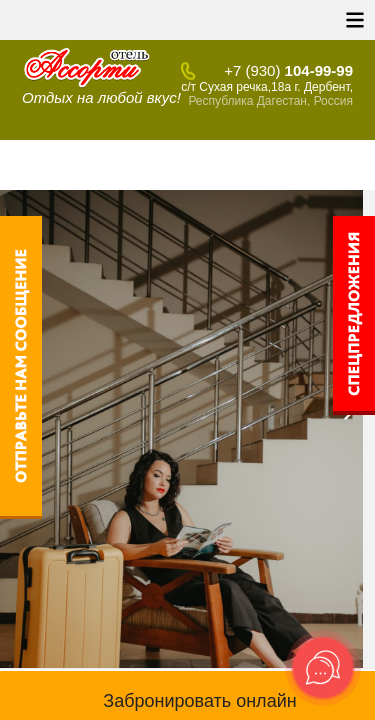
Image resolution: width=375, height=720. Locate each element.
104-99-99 (288, 70)
